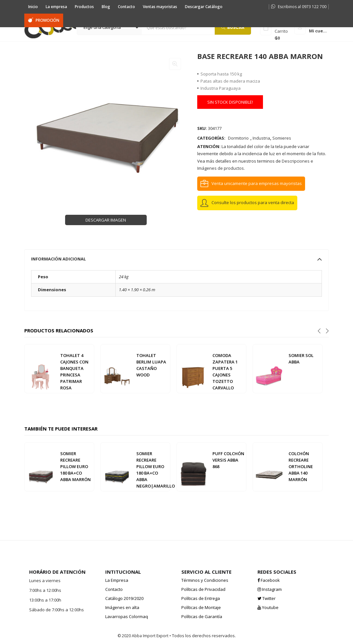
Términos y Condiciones (205, 580)
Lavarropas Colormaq (127, 616)
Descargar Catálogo (204, 7)
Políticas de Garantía (202, 616)
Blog (106, 7)
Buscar (233, 27)
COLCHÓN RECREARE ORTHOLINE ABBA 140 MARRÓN (301, 466)
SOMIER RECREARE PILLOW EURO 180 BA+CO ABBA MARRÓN (75, 466)
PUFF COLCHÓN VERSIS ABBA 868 (228, 460)
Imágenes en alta (122, 607)
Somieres (282, 138)
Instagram (270, 589)
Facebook (269, 580)
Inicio (33, 7)
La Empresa (117, 580)
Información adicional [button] (176, 259)
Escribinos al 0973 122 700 (299, 7)
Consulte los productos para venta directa (253, 202)
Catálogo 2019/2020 (124, 598)
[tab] (176, 259)
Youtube (268, 607)
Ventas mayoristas (160, 7)
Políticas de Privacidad (203, 589)
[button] (109, 28)
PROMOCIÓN (44, 20)
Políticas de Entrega (201, 598)
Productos (84, 7)
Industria (261, 138)
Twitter (267, 598)
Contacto (126, 7)
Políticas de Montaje (201, 607)
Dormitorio (238, 138)
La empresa (56, 7)
